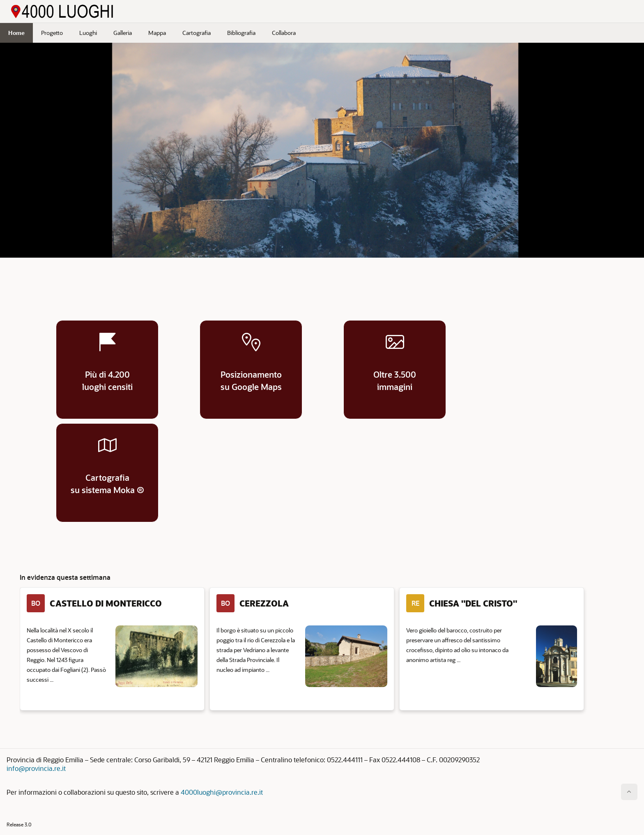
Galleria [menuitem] (123, 33)
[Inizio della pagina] (629, 792)
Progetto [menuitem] (52, 33)
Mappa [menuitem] (157, 33)
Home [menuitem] (16, 33)
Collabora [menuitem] (284, 33)
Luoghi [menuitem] (88, 33)
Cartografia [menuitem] (197, 33)
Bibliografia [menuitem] (241, 33)
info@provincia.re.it (36, 768)
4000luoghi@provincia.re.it (222, 792)
